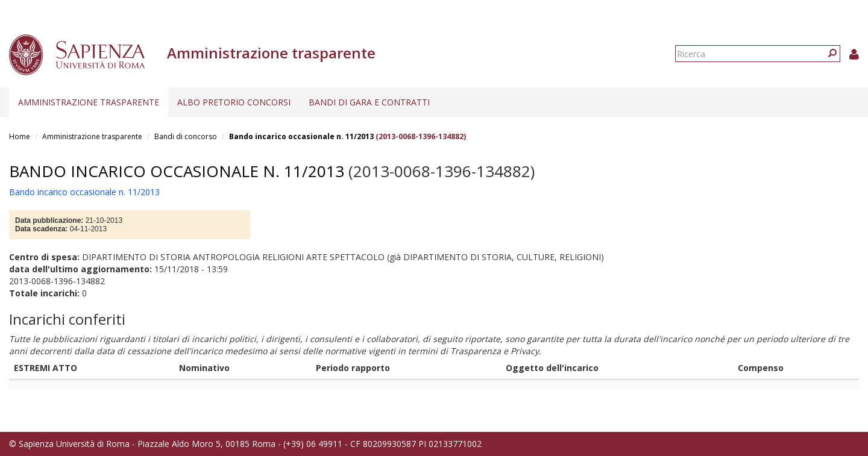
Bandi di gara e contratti (369, 102)
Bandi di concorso (186, 136)
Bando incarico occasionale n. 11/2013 (301, 136)
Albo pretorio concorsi (234, 102)
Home (20, 136)
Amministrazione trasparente (89, 102)
